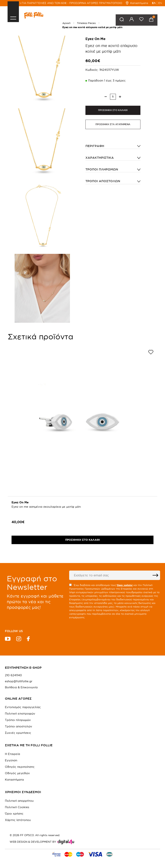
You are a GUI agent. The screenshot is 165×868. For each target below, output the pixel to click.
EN (160, 3)
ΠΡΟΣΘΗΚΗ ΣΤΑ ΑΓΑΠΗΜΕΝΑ (113, 124)
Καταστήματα (137, 3)
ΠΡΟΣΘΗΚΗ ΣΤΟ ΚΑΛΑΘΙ (113, 110)
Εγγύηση (11, 760)
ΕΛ (154, 3)
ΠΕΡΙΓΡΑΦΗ (95, 146)
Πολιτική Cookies (17, 807)
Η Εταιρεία (12, 754)
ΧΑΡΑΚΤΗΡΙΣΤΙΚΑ (100, 158)
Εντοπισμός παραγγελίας (23, 707)
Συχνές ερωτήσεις (18, 733)
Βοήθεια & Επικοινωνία (21, 687)
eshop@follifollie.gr (19, 681)
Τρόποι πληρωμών (102, 169)
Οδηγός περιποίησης (20, 767)
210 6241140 (13, 675)
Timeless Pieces (86, 23)
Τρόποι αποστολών (103, 181)
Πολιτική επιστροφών (20, 714)
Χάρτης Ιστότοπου (18, 820)
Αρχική (66, 23)
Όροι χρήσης (14, 814)
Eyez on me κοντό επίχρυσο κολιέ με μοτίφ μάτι (92, 27)
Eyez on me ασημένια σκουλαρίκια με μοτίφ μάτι (46, 507)
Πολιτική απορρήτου (19, 801)
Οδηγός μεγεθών (17, 773)
